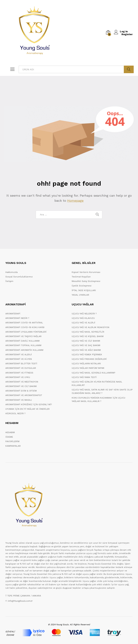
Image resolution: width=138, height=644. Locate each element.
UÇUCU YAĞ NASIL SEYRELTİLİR (88, 332)
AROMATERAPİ (13, 314)
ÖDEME (9, 437)
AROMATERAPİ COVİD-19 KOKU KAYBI (25, 327)
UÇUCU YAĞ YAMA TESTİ (84, 377)
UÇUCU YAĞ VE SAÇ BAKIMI (86, 345)
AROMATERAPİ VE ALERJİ (19, 355)
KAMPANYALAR (13, 446)
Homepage (75, 201)
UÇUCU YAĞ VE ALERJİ (83, 323)
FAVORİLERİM (12, 441)
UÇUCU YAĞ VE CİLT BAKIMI (86, 341)
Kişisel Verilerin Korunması (86, 272)
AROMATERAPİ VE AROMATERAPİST (24, 395)
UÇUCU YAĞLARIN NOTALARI (86, 364)
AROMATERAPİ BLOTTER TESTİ (21, 364)
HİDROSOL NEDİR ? (15, 413)
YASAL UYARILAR (80, 295)
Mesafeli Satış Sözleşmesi (86, 281)
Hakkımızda (11, 272)
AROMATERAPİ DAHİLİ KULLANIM (22, 341)
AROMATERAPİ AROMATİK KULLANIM (24, 350)
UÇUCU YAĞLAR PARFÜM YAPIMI (88, 368)
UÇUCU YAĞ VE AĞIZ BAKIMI (86, 350)
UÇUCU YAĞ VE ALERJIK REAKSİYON (90, 327)
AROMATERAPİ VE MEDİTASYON (22, 382)
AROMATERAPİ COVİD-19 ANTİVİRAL (24, 323)
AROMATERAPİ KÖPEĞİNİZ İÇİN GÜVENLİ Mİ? (29, 404)
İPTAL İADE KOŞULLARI (84, 290)
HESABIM (10, 432)
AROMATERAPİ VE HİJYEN (19, 359)
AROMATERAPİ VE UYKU (18, 377)
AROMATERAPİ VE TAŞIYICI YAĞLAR (23, 336)
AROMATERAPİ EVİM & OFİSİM (21, 391)
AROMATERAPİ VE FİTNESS (19, 373)
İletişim (9, 281)
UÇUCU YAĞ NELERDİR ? (84, 314)
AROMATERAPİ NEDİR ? (17, 318)
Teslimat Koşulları (81, 277)
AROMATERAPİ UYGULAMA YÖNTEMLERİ (26, 332)
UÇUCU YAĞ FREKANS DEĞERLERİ (89, 359)
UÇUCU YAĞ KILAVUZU (83, 318)
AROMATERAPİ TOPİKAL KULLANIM (23, 345)
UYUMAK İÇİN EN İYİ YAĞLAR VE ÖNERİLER (27, 409)
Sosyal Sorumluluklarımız (19, 277)
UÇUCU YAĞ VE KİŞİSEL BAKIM (88, 336)
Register (127, 34)
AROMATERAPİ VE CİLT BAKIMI (21, 386)
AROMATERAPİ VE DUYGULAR (21, 368)
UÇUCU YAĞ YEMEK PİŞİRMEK (87, 355)
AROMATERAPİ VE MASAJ (19, 400)
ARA (129, 69)
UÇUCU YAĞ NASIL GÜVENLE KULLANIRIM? (93, 373)
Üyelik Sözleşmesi (82, 286)
